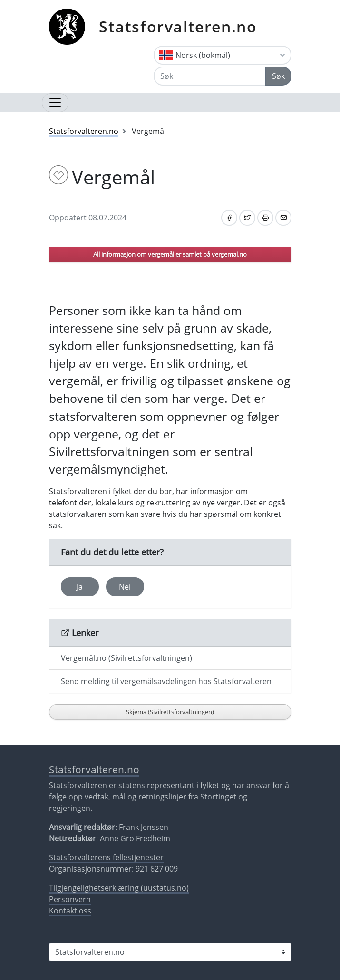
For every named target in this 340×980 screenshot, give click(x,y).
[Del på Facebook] (229, 218)
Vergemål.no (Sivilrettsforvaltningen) (126, 658)
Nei (125, 587)
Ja (80, 587)
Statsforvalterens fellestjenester (106, 857)
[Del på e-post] (283, 218)
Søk (278, 76)
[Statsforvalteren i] (170, 952)
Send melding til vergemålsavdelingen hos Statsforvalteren (166, 681)
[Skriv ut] (265, 218)
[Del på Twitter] (247, 218)
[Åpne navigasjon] (55, 103)
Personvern (70, 899)
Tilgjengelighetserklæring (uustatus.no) (119, 888)
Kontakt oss (70, 911)
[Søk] (210, 76)
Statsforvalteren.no (178, 26)
